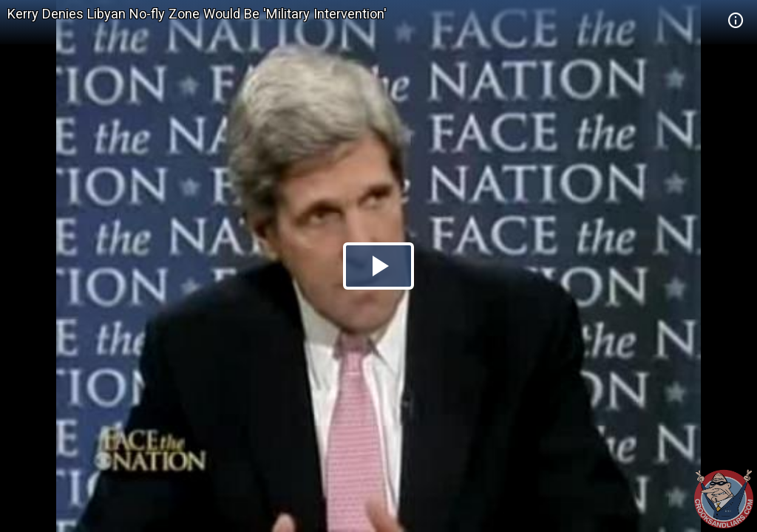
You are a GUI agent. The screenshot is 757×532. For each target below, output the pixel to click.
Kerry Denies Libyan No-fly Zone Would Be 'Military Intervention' (197, 14)
